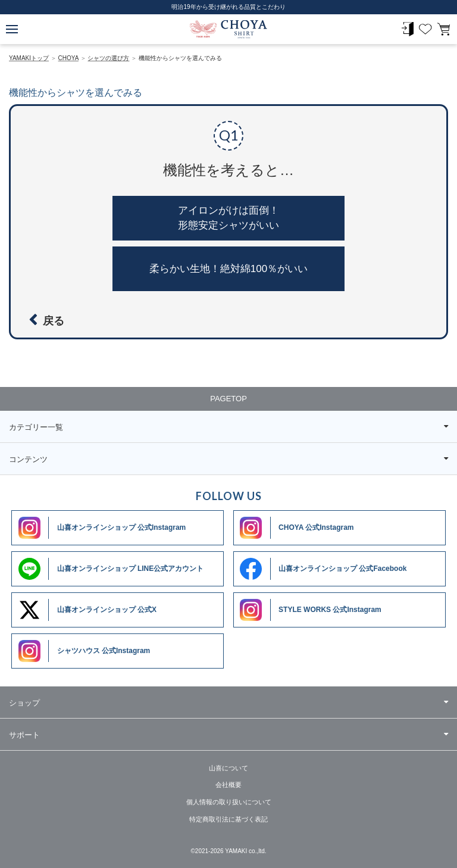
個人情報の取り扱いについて (229, 802)
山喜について (228, 768)
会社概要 (228, 785)
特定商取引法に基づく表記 (228, 819)
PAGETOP (228, 399)
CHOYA (228, 29)
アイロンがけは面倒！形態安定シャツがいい (228, 218)
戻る (54, 321)
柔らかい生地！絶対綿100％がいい (228, 269)
